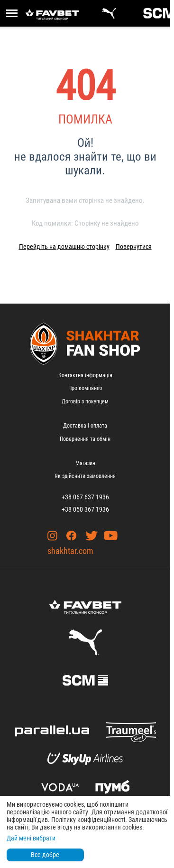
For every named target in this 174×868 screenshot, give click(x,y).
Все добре (45, 855)
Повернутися (134, 247)
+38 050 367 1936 (85, 509)
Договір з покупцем (85, 401)
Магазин (85, 463)
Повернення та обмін (85, 439)
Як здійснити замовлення (85, 476)
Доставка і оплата (85, 426)
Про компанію (85, 388)
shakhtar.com (70, 551)
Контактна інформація (85, 375)
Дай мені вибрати (31, 838)
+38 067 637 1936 (85, 497)
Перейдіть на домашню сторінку (64, 247)
